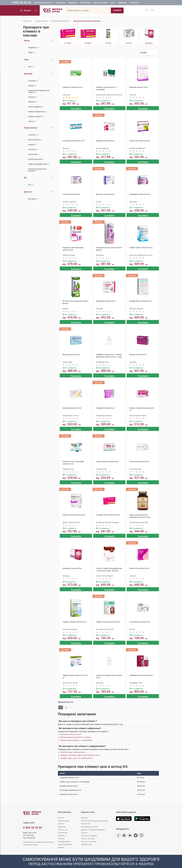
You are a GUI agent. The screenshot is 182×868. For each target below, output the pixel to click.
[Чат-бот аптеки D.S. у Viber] (141, 831)
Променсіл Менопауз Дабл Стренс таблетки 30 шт (80, 750)
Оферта (61, 843)
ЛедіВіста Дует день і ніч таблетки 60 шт (77, 753)
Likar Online (144, 3)
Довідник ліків (86, 840)
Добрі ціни (132, 3)
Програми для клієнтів (53, 3)
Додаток (84, 828)
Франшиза (83, 3)
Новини (61, 819)
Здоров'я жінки (41, 21)
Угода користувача (65, 840)
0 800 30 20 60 (31, 3)
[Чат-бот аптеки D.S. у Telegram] (136, 831)
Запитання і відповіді (89, 831)
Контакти (61, 831)
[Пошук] (117, 11)
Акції (123, 3)
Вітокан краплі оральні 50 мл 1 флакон (76, 732)
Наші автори (63, 828)
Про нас (61, 813)
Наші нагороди (63, 816)
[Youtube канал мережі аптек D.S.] (130, 831)
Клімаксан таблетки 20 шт (71, 730)
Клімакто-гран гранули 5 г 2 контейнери (76, 735)
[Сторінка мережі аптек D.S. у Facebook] (118, 831)
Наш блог (85, 813)
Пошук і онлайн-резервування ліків (94, 816)
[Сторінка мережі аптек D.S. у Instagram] (124, 831)
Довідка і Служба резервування (93, 825)
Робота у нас (70, 3)
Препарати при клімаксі (60, 21)
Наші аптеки (95, 3)
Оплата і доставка (110, 3)
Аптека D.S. (27, 21)
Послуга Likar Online (89, 837)
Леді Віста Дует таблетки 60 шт (73, 747)
